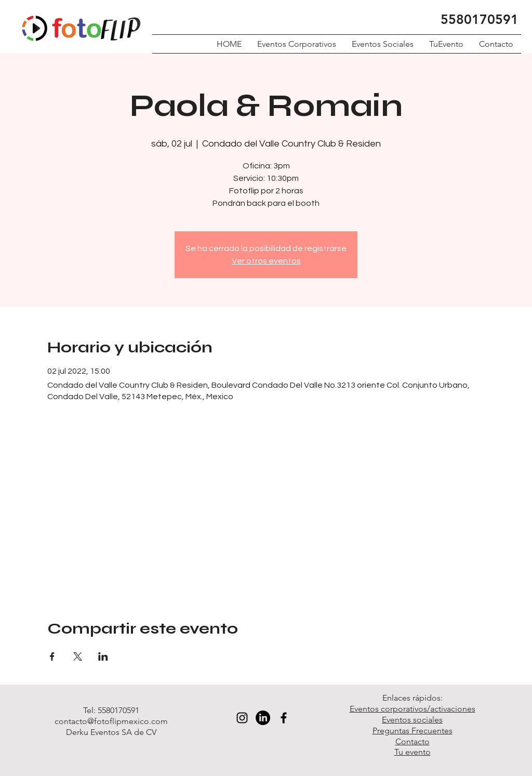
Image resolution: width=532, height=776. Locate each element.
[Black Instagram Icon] (242, 718)
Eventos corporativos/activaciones (413, 709)
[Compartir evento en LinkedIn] (103, 656)
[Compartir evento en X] (78, 656)
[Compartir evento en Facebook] (52, 656)
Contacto (413, 741)
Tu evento (413, 752)
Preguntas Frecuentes (413, 731)
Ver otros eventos (266, 261)
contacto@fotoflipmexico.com (111, 721)
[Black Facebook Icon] (284, 718)
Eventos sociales (412, 720)
